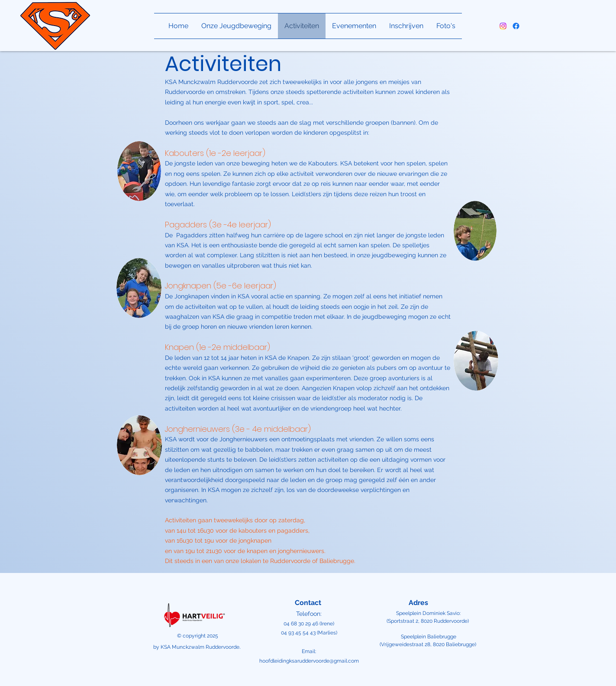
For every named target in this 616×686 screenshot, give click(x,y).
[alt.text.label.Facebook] (516, 26)
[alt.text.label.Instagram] (503, 26)
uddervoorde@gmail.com (329, 661)
